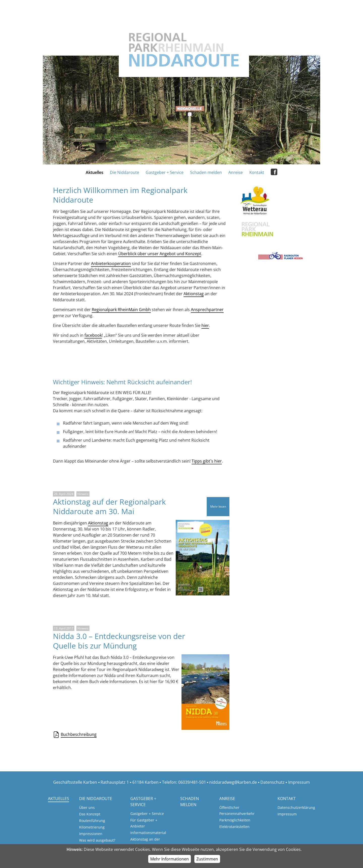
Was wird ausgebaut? (97, 840)
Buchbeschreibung (79, 735)
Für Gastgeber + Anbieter (144, 823)
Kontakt (257, 172)
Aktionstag (194, 294)
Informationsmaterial (148, 833)
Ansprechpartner (207, 310)
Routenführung (92, 821)
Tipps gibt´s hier (207, 461)
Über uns (87, 807)
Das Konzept (90, 814)
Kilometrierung (92, 827)
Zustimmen (207, 859)
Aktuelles (95, 172)
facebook (93, 335)
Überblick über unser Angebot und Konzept (160, 254)
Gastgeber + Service (165, 172)
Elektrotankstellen (234, 827)
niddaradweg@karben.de (233, 782)
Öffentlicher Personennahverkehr (237, 810)
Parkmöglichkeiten (235, 820)
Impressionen (91, 834)
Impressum (299, 782)
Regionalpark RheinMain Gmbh (121, 310)
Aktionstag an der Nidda (145, 842)
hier (205, 325)
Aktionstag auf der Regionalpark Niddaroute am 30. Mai (109, 506)
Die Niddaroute (125, 172)
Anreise (236, 172)
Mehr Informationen (170, 859)
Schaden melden (206, 172)
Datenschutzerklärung (296, 807)
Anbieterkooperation (111, 263)
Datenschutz (273, 782)
